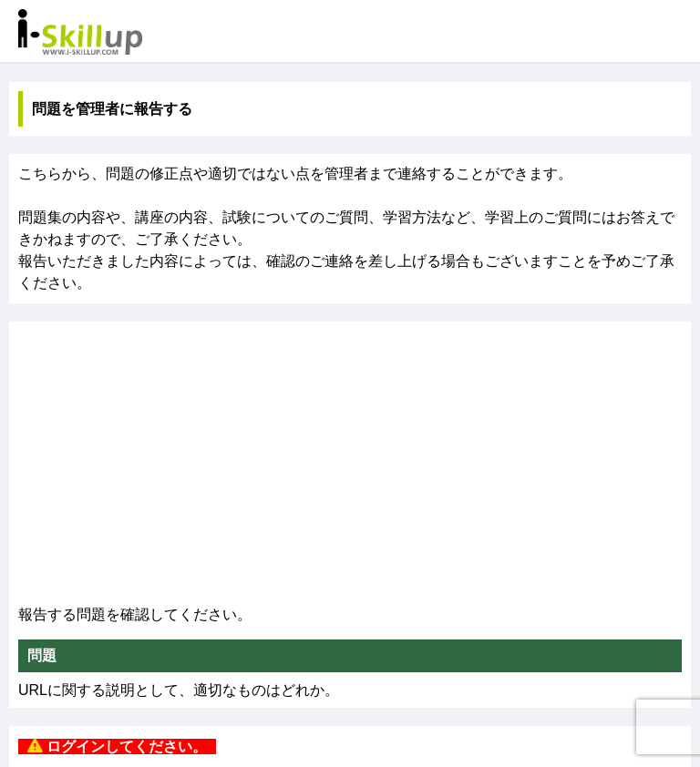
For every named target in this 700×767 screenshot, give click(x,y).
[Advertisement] (350, 467)
